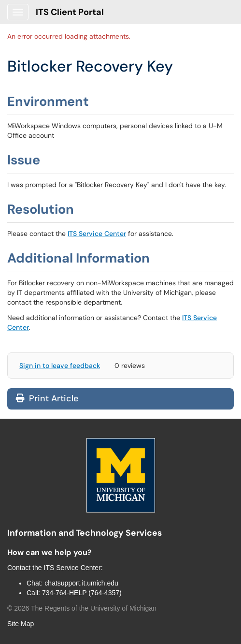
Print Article (47, 398)
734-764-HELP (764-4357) (82, 593)
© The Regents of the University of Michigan (82, 608)
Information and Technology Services (85, 533)
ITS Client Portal (70, 12)
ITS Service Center (97, 234)
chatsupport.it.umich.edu (81, 583)
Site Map (21, 624)
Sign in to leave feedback (60, 366)
